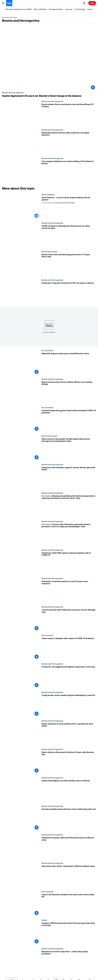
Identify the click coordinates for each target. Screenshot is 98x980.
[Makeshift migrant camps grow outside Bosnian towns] (69, 364)
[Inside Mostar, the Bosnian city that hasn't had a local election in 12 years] (69, 265)
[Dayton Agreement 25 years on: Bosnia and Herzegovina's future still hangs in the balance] (49, 96)
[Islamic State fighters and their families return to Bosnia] (69, 791)
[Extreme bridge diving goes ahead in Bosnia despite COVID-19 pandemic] (69, 421)
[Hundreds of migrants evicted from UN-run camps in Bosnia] (69, 293)
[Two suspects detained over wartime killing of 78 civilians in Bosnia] (69, 171)
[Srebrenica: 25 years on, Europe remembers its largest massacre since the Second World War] (69, 592)
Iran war (69, 9)
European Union (56, 9)
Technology (80, 9)
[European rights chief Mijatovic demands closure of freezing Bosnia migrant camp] (69, 848)
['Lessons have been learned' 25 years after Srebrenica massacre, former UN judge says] (69, 620)
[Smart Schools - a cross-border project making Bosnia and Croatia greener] (69, 208)
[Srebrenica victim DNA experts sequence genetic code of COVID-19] (69, 563)
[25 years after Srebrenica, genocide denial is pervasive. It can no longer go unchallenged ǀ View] (69, 535)
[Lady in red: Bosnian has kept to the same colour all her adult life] (69, 905)
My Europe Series (49, 251)
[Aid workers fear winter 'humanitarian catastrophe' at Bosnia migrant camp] (69, 876)
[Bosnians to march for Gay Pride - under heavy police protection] (69, 962)
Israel (90, 9)
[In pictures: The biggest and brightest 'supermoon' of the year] (69, 677)
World (44, 920)
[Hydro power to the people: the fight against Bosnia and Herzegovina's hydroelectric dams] (69, 449)
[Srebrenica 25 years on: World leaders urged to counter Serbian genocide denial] (69, 478)
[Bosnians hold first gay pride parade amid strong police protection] (69, 933)
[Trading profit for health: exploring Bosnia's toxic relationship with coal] (69, 819)
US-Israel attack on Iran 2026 (19, 9)
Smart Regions (48, 194)
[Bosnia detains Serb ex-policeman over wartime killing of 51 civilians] (69, 114)
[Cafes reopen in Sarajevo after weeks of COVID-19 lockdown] (69, 649)
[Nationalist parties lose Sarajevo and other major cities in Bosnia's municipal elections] (69, 143)
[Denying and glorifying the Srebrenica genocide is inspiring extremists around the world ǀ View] (69, 506)
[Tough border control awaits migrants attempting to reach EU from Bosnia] (69, 705)
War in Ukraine (40, 9)
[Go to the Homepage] (9, 3)
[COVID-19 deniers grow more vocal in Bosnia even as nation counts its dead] (69, 236)
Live (92, 3)
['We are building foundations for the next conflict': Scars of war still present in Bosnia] (69, 762)
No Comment (47, 350)
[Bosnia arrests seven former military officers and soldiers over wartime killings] (69, 392)
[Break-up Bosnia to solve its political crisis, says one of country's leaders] (69, 734)
